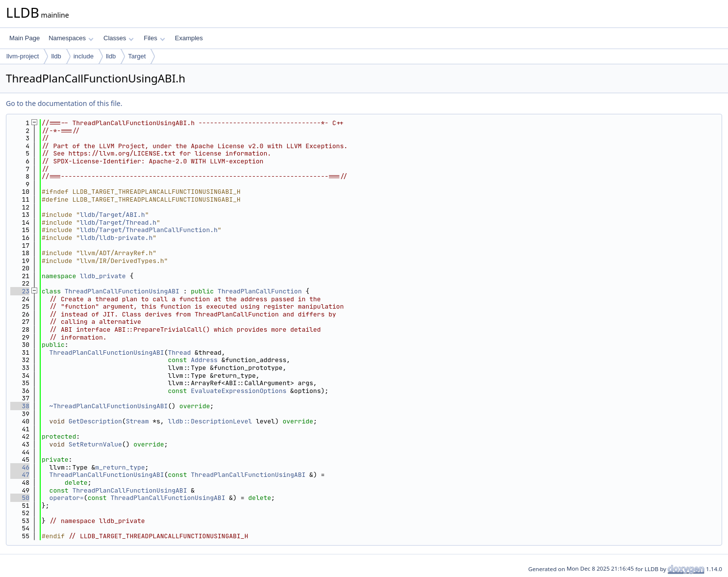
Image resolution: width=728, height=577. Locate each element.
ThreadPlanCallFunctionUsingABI (122, 291)
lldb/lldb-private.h (116, 238)
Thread (179, 353)
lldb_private (103, 276)
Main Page (25, 38)
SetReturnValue (95, 444)
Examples (189, 38)
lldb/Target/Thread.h (118, 223)
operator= (67, 498)
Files (154, 38)
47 (20, 475)
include (84, 56)
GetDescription (95, 421)
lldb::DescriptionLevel (210, 421)
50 (20, 498)
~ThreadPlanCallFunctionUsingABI (109, 406)
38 (20, 406)
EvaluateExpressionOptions (238, 391)
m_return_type (120, 467)
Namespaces (71, 38)
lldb (56, 56)
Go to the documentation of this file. (64, 103)
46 (20, 467)
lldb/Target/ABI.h (113, 215)
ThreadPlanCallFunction (260, 291)
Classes (119, 38)
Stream (138, 421)
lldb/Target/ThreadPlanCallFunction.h (149, 230)
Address (204, 360)
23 (20, 291)
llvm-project (23, 56)
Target (137, 56)
